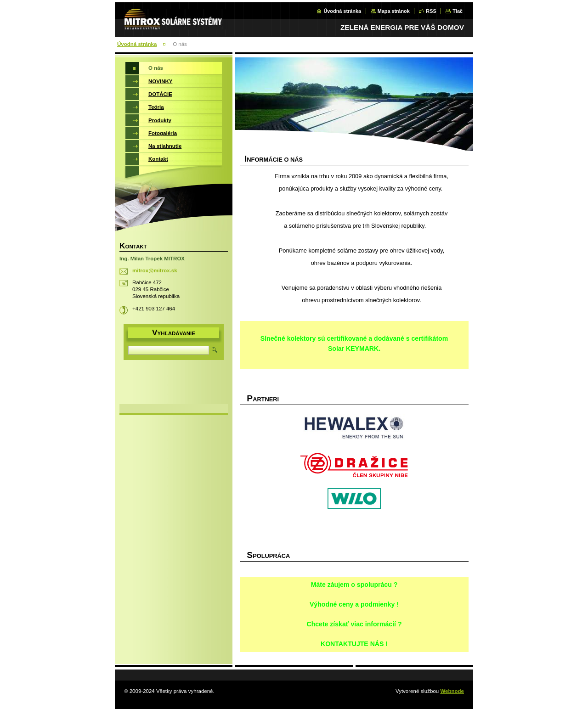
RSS (431, 11)
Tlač (458, 11)
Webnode (452, 691)
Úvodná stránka (342, 11)
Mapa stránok (394, 11)
